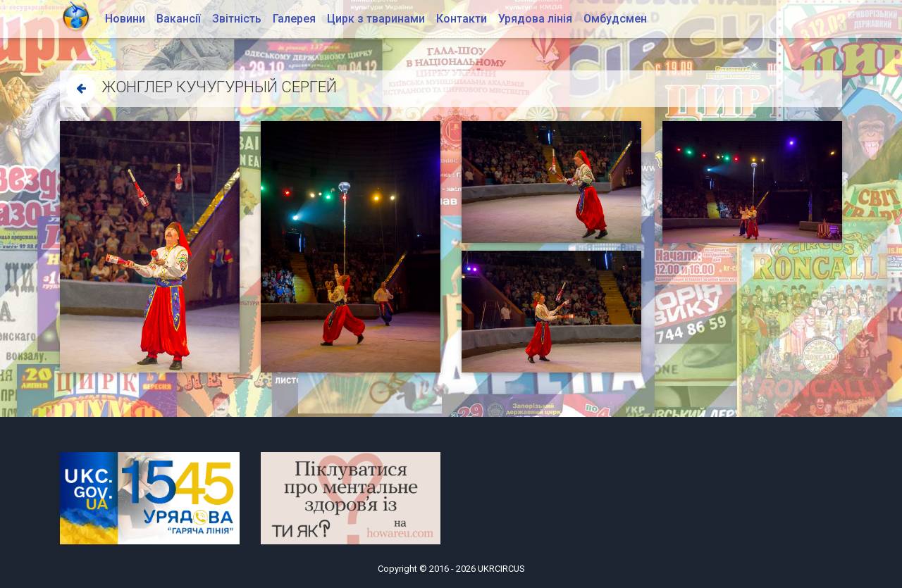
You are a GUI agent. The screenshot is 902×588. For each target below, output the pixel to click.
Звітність (237, 19)
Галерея (294, 19)
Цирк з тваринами (376, 19)
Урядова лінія (535, 19)
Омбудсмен (615, 19)
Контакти (462, 19)
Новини (125, 19)
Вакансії (179, 19)
